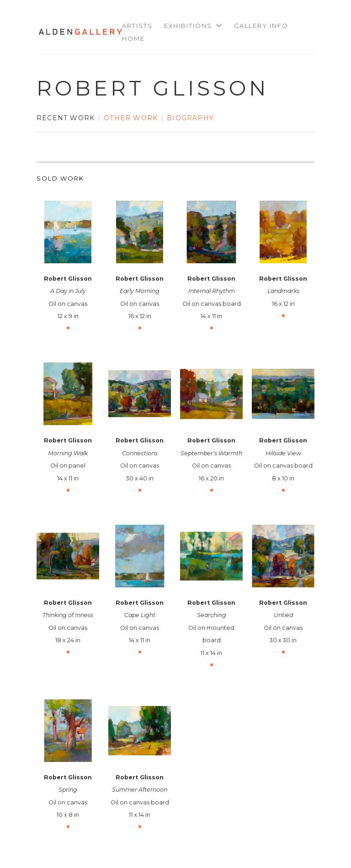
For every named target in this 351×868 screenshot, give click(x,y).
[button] (193, 26)
